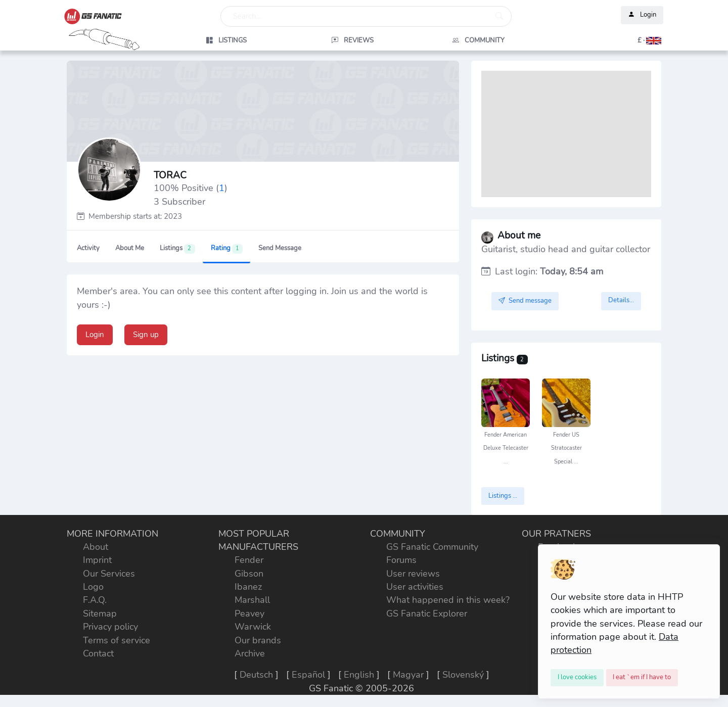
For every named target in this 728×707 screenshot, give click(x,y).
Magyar (408, 675)
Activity (88, 248)
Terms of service (117, 640)
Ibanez (248, 587)
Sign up (146, 335)
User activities (415, 587)
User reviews (413, 574)
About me (130, 248)
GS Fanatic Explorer (427, 614)
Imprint (97, 560)
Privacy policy (110, 627)
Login (642, 15)
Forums (401, 560)
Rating (227, 249)
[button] (604, 40)
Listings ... (503, 496)
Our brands (258, 640)
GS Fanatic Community (432, 547)
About (96, 547)
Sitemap (100, 614)
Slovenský (463, 675)
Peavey (249, 614)
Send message (280, 248)
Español (308, 675)
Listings (177, 249)
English (359, 675)
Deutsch (256, 675)
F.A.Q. (95, 600)
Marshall (252, 600)
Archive (250, 653)
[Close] (577, 678)
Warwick (253, 627)
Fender (249, 560)
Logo (93, 587)
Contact (98, 653)
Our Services (109, 574)
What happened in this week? (448, 600)
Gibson (249, 574)
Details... (621, 300)
